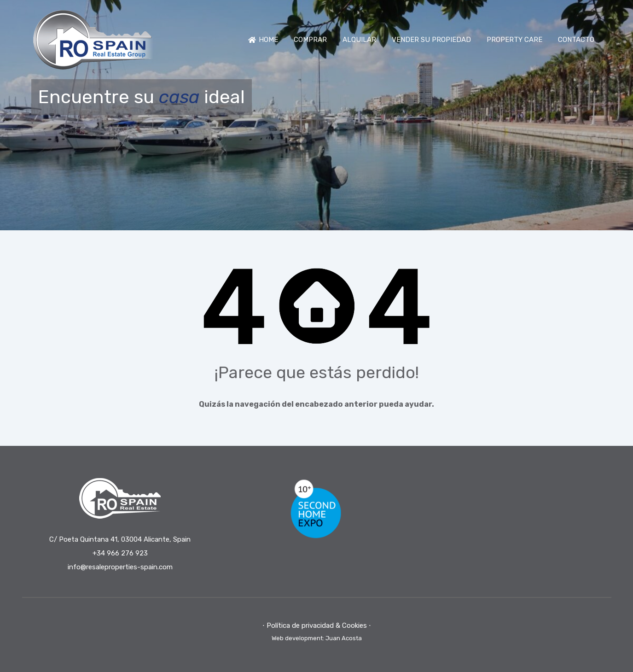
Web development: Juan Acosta (317, 638)
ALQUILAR (359, 40)
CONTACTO (576, 40)
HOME (263, 40)
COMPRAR (310, 40)
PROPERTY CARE (514, 40)
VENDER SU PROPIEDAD (431, 40)
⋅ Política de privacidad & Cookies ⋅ (317, 625)
